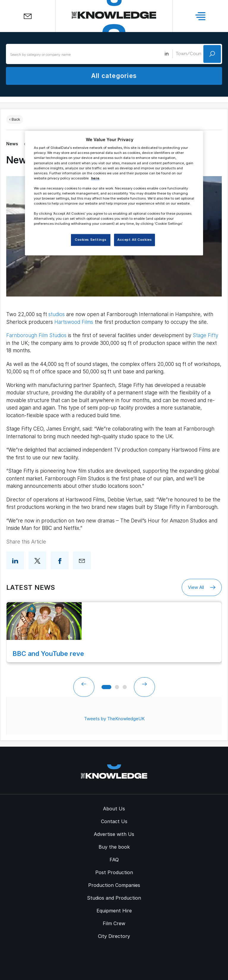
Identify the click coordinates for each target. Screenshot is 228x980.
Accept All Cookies (134, 240)
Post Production (114, 872)
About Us (114, 809)
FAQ (114, 860)
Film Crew (114, 923)
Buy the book (114, 847)
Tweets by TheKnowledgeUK (114, 719)
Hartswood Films (74, 322)
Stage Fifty (205, 335)
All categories (114, 76)
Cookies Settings (91, 240)
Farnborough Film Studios (36, 335)
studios (57, 314)
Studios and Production (114, 898)
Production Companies (114, 885)
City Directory (114, 936)
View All (202, 587)
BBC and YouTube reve (48, 654)
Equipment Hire (114, 911)
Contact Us (114, 821)
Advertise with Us (114, 834)
